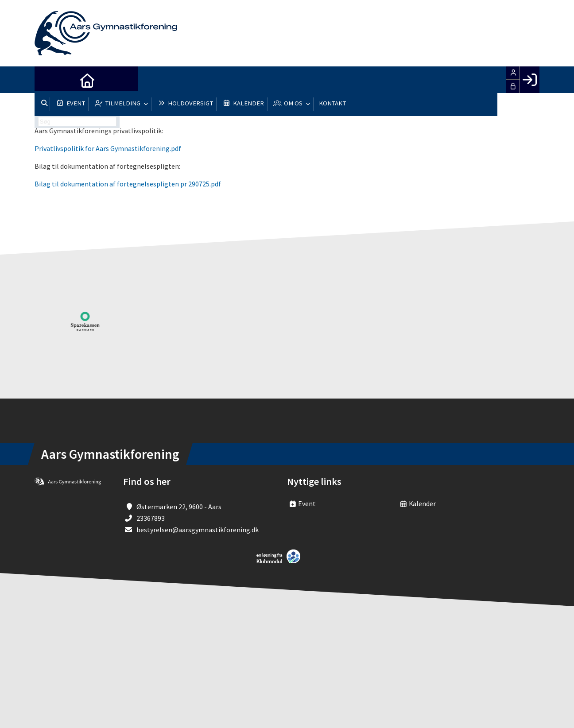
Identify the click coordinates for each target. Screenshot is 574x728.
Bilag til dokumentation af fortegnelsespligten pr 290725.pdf (128, 184)
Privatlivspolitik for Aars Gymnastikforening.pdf (108, 148)
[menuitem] (48, 80)
